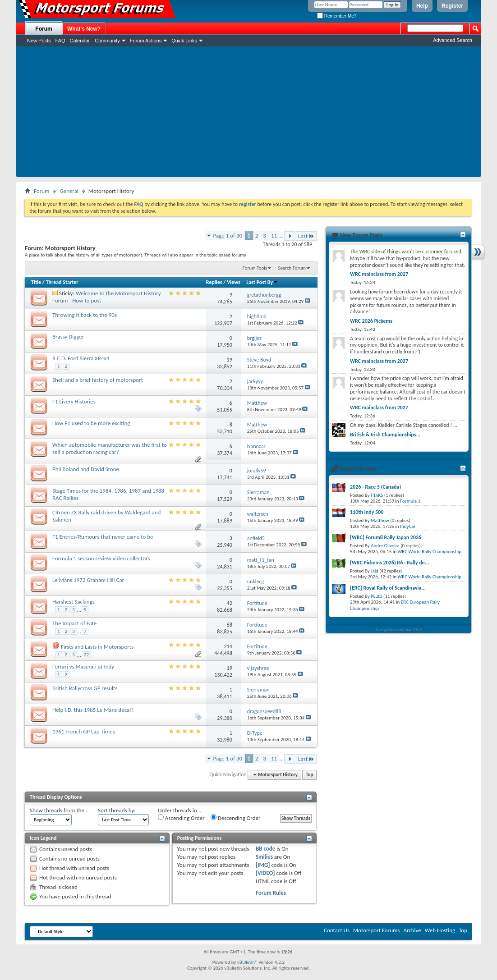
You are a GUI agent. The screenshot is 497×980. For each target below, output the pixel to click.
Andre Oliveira (385, 546)
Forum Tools (255, 268)
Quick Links (184, 41)
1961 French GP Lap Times (84, 731)
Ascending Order (181, 818)
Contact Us (337, 930)
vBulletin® (247, 962)
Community (107, 41)
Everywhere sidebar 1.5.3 (399, 630)
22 (86, 655)
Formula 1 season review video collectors (101, 558)
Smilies (264, 857)
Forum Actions (146, 41)
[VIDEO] (265, 873)
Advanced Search (453, 40)
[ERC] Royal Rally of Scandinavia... (388, 588)
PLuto (376, 596)
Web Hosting (440, 930)
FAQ (60, 41)
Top (309, 775)
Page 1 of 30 (228, 236)
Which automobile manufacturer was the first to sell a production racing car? (110, 448)
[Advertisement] (248, 114)
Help (422, 6)
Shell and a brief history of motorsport (98, 380)
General (69, 191)
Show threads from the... (59, 810)
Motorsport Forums (376, 930)
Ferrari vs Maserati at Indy (83, 666)
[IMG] (263, 865)
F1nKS (377, 495)
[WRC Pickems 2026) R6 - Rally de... (389, 563)
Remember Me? (337, 16)
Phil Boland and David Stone (86, 469)
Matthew (380, 520)
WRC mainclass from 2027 (379, 274)
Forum (44, 29)
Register (452, 6)
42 (230, 603)
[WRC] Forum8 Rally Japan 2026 (386, 537)
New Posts (39, 41)
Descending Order (236, 818)
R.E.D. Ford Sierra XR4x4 (81, 358)
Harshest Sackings (74, 602)
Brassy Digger (68, 337)
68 (230, 625)
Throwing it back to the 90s (85, 315)
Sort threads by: (117, 810)
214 (228, 646)
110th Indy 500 (367, 512)
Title (36, 282)
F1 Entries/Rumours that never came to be (103, 537)
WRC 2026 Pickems (371, 321)
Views (234, 282)
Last (306, 236)
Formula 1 (410, 501)
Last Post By (262, 282)
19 (230, 360)
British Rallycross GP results (85, 688)
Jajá (375, 571)
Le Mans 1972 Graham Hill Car (88, 580)
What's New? (84, 29)
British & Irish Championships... (385, 435)
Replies (214, 282)
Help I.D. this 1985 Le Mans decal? (93, 710)
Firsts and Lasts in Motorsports (97, 647)
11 (274, 236)
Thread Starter (62, 282)
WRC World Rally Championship (430, 552)
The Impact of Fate (74, 623)
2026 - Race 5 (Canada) (375, 487)
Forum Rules (271, 893)
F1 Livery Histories (74, 401)
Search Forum (292, 268)
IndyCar (408, 526)
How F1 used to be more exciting (91, 423)
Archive (412, 930)
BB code (265, 849)
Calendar (80, 41)
